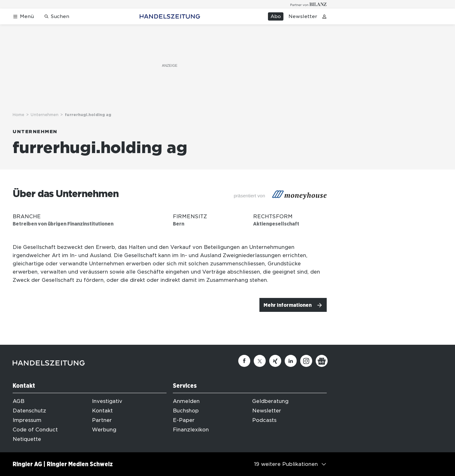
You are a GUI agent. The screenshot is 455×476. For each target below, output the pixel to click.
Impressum (27, 420)
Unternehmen (45, 115)
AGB (18, 401)
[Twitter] (260, 361)
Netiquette (27, 439)
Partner (102, 420)
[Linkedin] (291, 361)
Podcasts (264, 420)
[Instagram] (306, 361)
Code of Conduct (35, 430)
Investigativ (107, 401)
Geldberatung (270, 401)
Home (18, 115)
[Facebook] (244, 361)
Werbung (104, 430)
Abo (276, 16)
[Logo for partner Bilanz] (309, 4)
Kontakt (102, 411)
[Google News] (322, 361)
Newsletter (303, 16)
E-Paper (184, 420)
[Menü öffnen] (23, 17)
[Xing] (275, 361)
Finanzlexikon (191, 430)
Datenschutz (29, 411)
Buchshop (186, 411)
